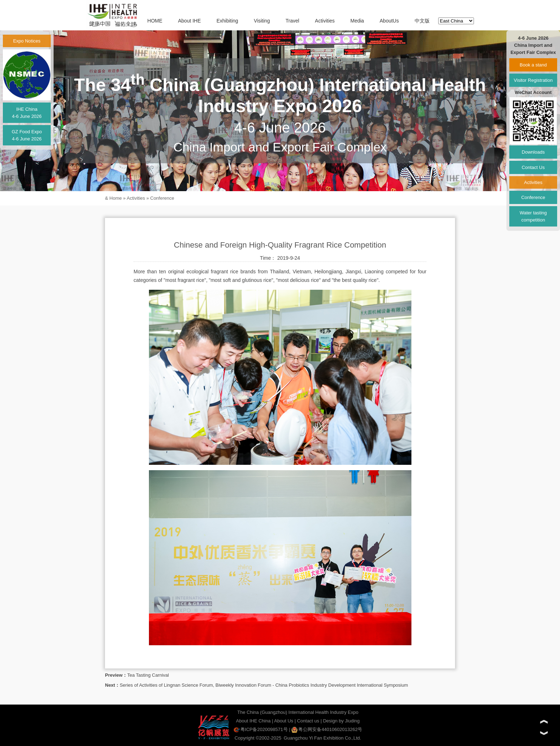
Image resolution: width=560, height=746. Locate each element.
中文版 (422, 21)
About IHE (189, 21)
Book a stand (533, 65)
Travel (292, 21)
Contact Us (533, 167)
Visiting (262, 21)
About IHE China (253, 721)
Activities (325, 21)
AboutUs (389, 21)
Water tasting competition (533, 216)
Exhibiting (227, 21)
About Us (284, 721)
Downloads (533, 152)
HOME (155, 21)
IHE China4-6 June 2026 (27, 113)
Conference (162, 198)
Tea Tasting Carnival (148, 675)
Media (357, 21)
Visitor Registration (533, 80)
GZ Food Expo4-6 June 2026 (27, 135)
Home (116, 198)
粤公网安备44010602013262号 (327, 729)
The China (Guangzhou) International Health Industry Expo (298, 712)
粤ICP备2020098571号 (261, 729)
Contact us (308, 721)
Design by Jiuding (341, 721)
